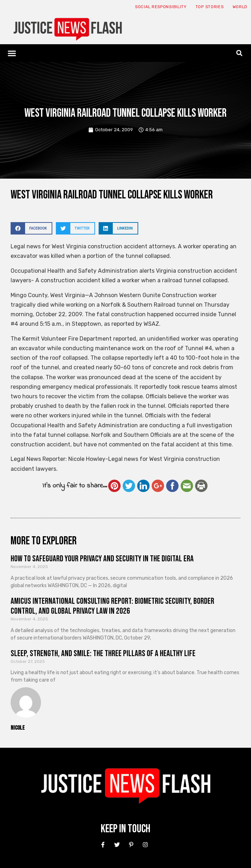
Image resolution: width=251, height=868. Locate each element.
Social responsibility (161, 7)
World (240, 7)
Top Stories (210, 7)
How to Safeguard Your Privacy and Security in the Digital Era (102, 559)
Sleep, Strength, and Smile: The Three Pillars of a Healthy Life (103, 653)
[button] (12, 53)
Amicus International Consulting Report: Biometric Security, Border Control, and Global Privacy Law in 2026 (112, 606)
